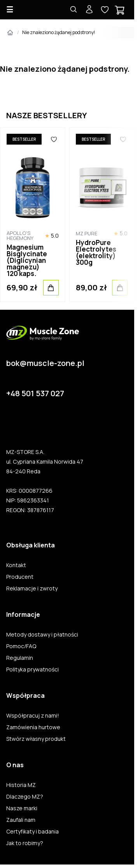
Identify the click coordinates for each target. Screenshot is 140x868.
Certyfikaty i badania (32, 832)
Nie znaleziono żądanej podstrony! (59, 32)
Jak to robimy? (25, 843)
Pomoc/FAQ (21, 646)
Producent (20, 577)
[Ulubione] (54, 139)
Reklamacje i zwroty (32, 588)
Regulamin (20, 658)
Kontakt (16, 565)
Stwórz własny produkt (36, 739)
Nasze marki (22, 808)
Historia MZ (21, 785)
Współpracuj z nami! (33, 716)
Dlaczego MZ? (25, 797)
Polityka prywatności (32, 670)
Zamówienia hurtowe (33, 727)
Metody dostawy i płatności (42, 635)
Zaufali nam (21, 820)
